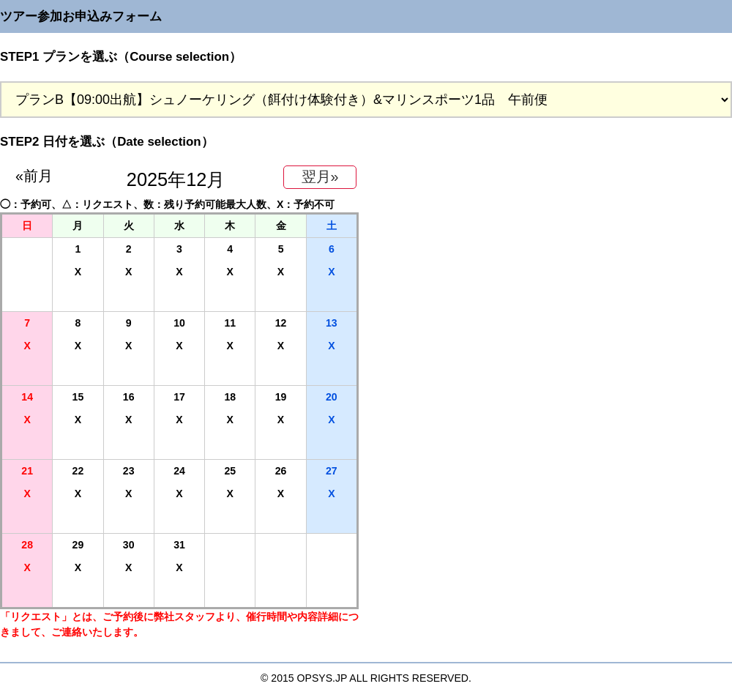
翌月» (320, 176)
